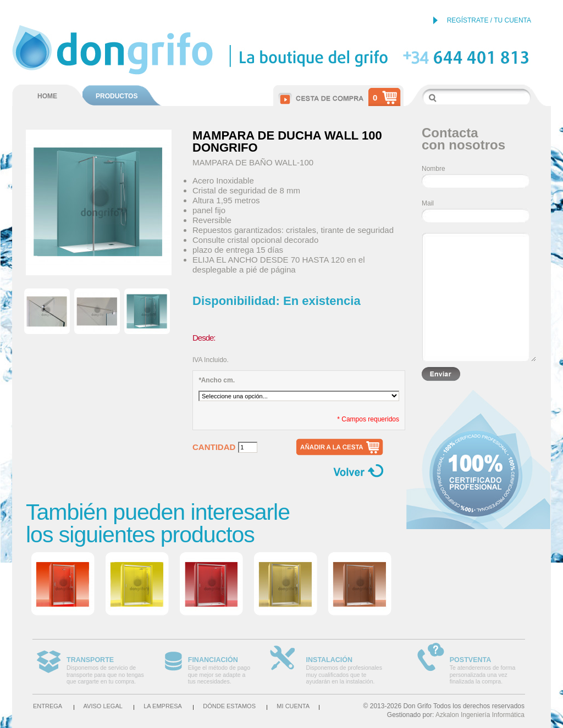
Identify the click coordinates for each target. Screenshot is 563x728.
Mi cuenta (293, 706)
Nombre (434, 169)
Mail (428, 203)
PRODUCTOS (117, 96)
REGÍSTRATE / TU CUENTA (489, 20)
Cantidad (214, 447)
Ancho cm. (217, 380)
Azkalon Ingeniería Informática (480, 715)
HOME (47, 96)
